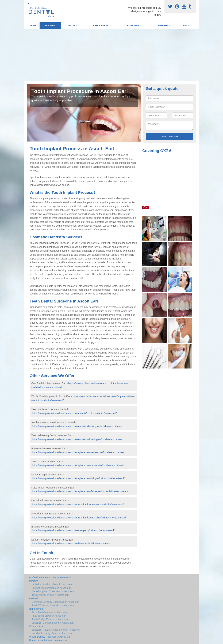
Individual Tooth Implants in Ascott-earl (53, 584)
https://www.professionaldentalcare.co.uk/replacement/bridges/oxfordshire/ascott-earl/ (78, 478)
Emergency (164, 25)
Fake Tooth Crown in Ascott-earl (49, 616)
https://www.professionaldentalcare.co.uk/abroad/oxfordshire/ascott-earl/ (71, 544)
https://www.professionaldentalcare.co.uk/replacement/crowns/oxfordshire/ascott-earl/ (78, 465)
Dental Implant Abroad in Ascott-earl (49, 640)
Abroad (187, 25)
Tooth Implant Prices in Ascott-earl (50, 595)
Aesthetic (73, 25)
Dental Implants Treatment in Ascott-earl (53, 591)
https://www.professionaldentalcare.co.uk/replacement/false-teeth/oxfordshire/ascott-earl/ (80, 491)
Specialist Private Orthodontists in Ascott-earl (56, 630)
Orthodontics (134, 25)
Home (33, 25)
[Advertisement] (111, 55)
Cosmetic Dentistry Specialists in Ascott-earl (55, 602)
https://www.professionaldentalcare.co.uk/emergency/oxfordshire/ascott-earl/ (73, 530)
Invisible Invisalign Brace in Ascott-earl (52, 633)
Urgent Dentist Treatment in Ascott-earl (50, 637)
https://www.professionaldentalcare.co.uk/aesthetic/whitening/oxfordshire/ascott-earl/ (78, 439)
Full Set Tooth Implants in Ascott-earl (51, 588)
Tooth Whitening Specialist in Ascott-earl (53, 605)
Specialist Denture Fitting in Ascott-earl (53, 623)
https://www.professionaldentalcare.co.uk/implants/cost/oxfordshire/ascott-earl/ (74, 413)
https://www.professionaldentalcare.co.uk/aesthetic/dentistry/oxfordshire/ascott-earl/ (77, 426)
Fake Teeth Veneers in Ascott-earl (50, 612)
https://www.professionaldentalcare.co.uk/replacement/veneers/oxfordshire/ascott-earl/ (79, 452)
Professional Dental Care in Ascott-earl (50, 577)
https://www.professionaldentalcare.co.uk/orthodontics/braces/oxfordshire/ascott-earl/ (78, 505)
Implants (50, 25)
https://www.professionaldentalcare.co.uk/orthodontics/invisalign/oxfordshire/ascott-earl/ (79, 518)
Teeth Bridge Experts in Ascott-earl (50, 619)
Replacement (101, 25)
